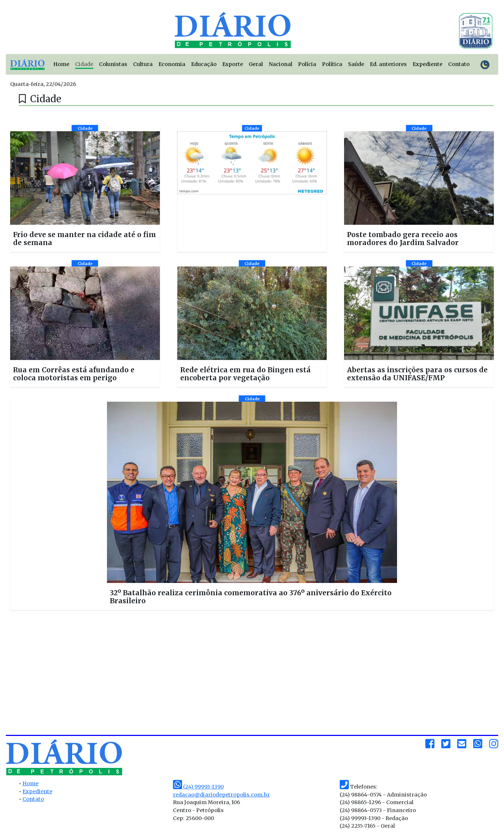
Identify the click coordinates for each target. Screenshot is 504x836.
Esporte (233, 64)
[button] (85, 190)
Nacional (280, 64)
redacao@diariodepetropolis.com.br (221, 795)
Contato (459, 64)
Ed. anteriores (388, 64)
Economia (172, 64)
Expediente (427, 64)
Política (332, 64)
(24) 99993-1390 (198, 787)
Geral (256, 64)
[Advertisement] (88, 675)
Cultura (143, 64)
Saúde (356, 64)
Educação (204, 64)
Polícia (307, 64)
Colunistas (113, 64)
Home (61, 64)
